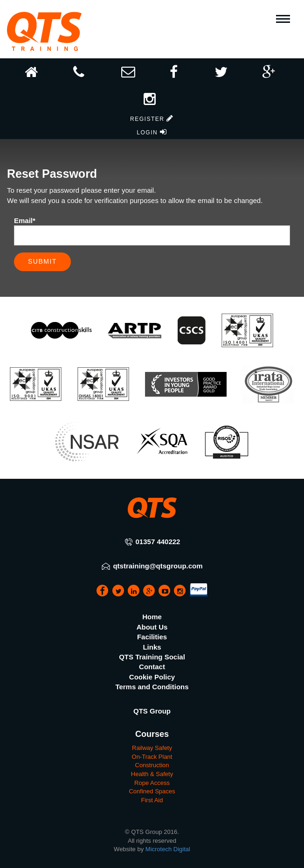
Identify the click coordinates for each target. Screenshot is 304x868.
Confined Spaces (152, 791)
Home (152, 617)
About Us (152, 627)
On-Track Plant (152, 757)
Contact (152, 667)
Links (152, 647)
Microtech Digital (168, 849)
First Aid (152, 800)
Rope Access (152, 783)
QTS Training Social (152, 657)
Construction (152, 765)
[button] (152, 96)
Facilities (152, 637)
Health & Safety (152, 774)
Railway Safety (152, 748)
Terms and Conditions (152, 687)
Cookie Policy (152, 677)
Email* (25, 220)
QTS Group (152, 711)
